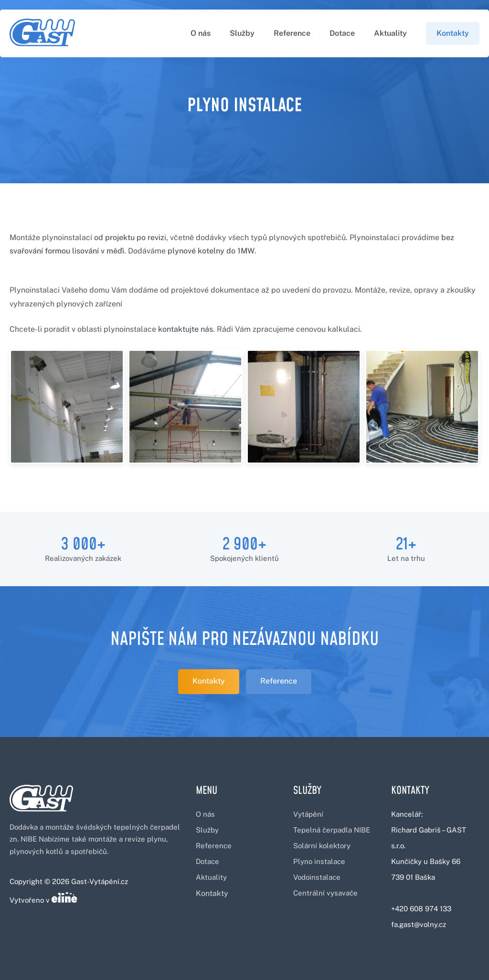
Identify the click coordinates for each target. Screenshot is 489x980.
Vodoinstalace (317, 877)
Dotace (342, 33)
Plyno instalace (319, 861)
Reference (292, 33)
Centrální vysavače (325, 893)
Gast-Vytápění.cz (100, 881)
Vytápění (308, 814)
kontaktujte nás (186, 329)
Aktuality (390, 33)
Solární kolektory (322, 846)
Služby (242, 33)
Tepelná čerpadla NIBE (332, 830)
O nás (201, 33)
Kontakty (453, 33)
